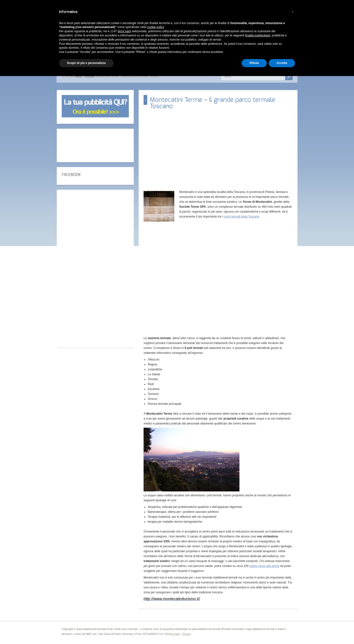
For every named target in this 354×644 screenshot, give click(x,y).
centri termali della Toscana (241, 217)
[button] (293, 12)
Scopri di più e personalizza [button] (86, 63)
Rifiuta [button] (254, 63)
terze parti (124, 31)
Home (78, 77)
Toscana (89, 77)
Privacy (187, 634)
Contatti (175, 634)
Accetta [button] (282, 63)
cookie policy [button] (156, 27)
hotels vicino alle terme (264, 566)
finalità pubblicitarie (258, 35)
